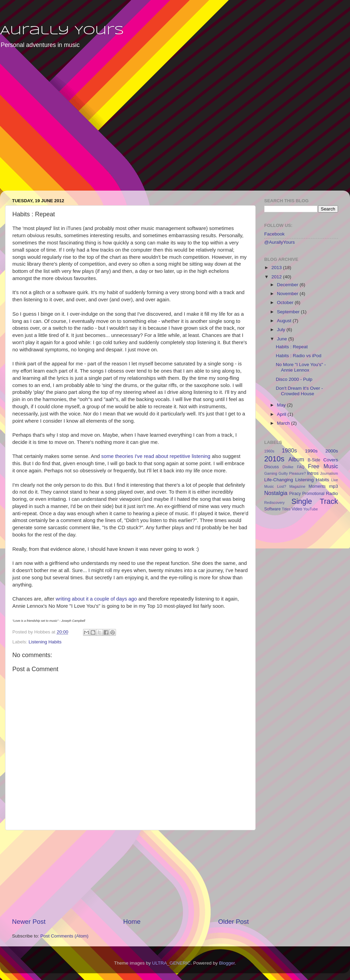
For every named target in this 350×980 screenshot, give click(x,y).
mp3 (334, 486)
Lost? (281, 486)
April (282, 414)
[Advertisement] (64, 124)
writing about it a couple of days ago (96, 599)
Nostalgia (276, 493)
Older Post (234, 922)
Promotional (313, 494)
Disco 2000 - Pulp (294, 379)
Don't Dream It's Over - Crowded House (299, 391)
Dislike (288, 467)
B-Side (314, 460)
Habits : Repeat (292, 347)
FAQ (301, 467)
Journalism (329, 473)
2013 (277, 268)
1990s (311, 451)
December (288, 285)
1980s (289, 450)
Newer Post (29, 922)
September (289, 312)
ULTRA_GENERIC (171, 963)
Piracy (295, 494)
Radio (332, 493)
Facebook (274, 234)
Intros (313, 473)
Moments (317, 486)
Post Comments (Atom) (65, 936)
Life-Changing (279, 480)
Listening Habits (45, 642)
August (285, 321)
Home (132, 922)
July (282, 330)
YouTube (311, 509)
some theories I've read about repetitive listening (156, 456)
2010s (274, 459)
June (283, 339)
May (282, 405)
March (284, 423)
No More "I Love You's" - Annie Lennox (301, 367)
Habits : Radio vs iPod (299, 356)
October (286, 303)
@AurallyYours (279, 242)
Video (297, 509)
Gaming (271, 473)
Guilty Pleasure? (292, 473)
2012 (277, 277)
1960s (269, 451)
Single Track (315, 501)
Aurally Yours (62, 31)
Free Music (323, 466)
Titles (286, 509)
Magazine (297, 486)
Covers (331, 460)
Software (272, 509)
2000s (332, 451)
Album (296, 459)
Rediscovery (274, 503)
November (288, 294)
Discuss (272, 467)
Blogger (227, 963)
